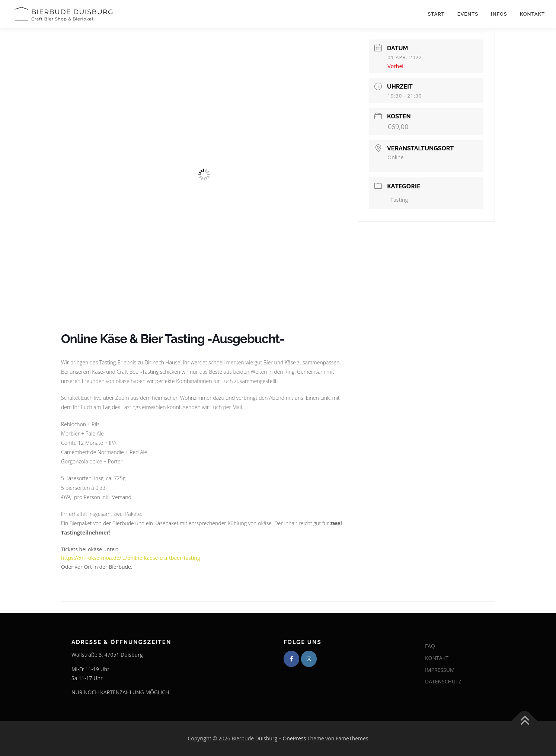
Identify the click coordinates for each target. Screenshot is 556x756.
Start (436, 14)
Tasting (399, 200)
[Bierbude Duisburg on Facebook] (291, 659)
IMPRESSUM (440, 670)
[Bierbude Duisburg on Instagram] (309, 659)
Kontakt (532, 14)
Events (468, 14)
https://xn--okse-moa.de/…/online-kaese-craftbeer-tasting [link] (131, 558)
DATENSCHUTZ (443, 681)
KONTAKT (437, 658)
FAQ (430, 646)
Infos (499, 14)
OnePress (294, 738)
